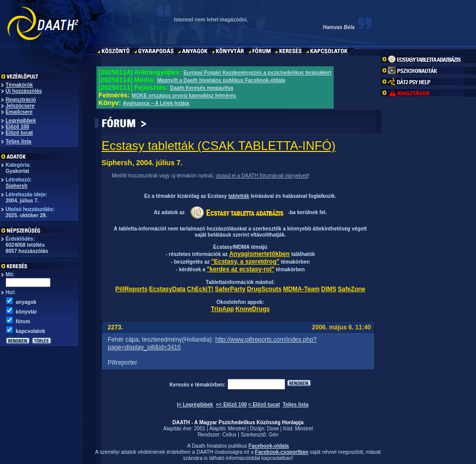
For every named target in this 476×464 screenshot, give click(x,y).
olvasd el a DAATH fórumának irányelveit (262, 176)
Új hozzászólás (24, 91)
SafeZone (352, 289)
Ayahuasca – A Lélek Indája (156, 103)
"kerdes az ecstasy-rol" (241, 269)
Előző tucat (19, 133)
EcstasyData (167, 289)
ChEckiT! (200, 289)
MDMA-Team (302, 289)
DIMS (329, 289)
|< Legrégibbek (195, 405)
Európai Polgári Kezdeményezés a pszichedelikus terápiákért (257, 73)
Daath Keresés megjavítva (202, 88)
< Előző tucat (264, 405)
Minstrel (237, 429)
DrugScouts (264, 289)
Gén (274, 435)
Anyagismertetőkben (259, 254)
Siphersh (17, 186)
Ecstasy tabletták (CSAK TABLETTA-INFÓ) (219, 146)
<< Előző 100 (231, 405)
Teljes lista (18, 141)
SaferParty (230, 289)
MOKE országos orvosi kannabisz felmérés (184, 96)
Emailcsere (19, 112)
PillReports (131, 289)
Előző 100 (17, 127)
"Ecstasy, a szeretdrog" (245, 262)
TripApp (222, 309)
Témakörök (19, 85)
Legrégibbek (21, 121)
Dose (273, 429)
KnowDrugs (252, 309)
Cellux (230, 435)
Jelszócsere (20, 106)
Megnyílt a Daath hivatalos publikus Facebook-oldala (221, 80)
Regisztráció (21, 100)
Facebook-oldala (269, 446)
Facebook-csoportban (282, 452)
